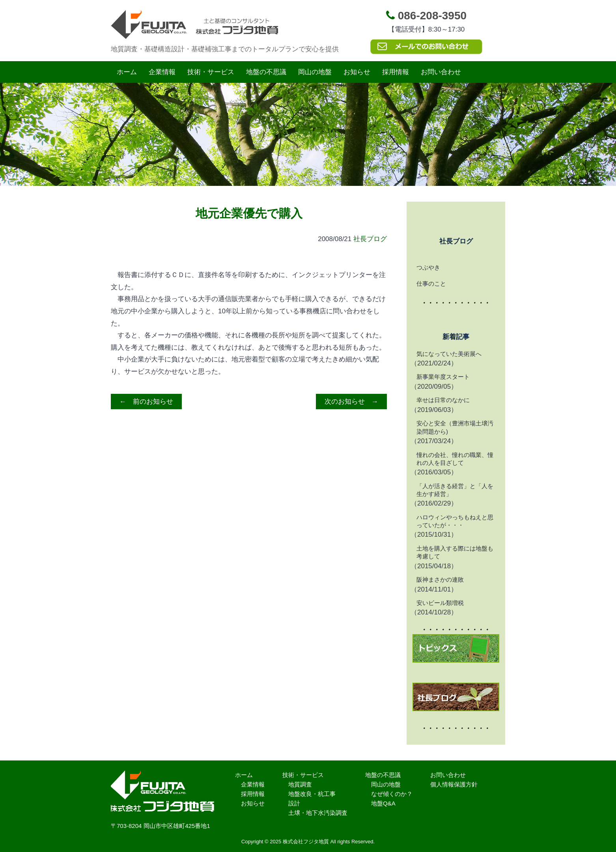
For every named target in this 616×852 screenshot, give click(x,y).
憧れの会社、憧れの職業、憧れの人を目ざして (455, 459)
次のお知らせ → (351, 402)
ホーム (127, 72)
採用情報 (396, 72)
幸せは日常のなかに (443, 400)
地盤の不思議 (266, 72)
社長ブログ (370, 239)
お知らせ (357, 72)
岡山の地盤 (315, 72)
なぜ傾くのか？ (392, 794)
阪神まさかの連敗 (440, 580)
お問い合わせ (441, 72)
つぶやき (428, 267)
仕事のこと (431, 284)
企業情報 (162, 72)
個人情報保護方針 (454, 784)
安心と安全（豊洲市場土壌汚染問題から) (455, 427)
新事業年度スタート (443, 377)
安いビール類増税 (440, 603)
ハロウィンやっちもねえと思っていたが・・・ (455, 521)
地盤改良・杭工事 (312, 794)
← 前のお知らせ (146, 402)
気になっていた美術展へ (449, 354)
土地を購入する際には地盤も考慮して (455, 552)
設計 (294, 803)
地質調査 (300, 784)
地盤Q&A (383, 803)
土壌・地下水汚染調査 (318, 813)
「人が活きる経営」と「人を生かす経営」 (455, 490)
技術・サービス (211, 72)
